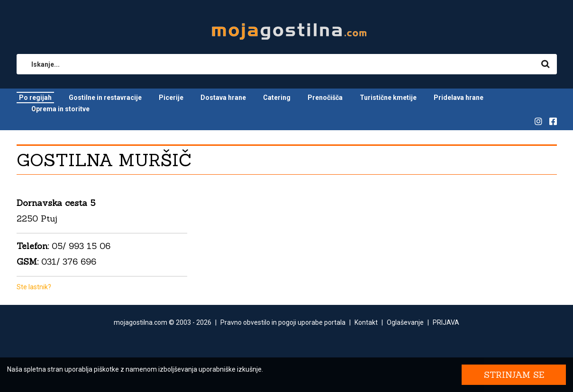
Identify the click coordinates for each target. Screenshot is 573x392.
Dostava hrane (223, 98)
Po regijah (35, 98)
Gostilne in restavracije (105, 98)
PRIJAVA (446, 322)
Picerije (171, 98)
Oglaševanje (405, 322)
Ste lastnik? (34, 287)
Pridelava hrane (459, 98)
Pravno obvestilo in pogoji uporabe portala (283, 322)
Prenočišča (325, 98)
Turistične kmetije (388, 98)
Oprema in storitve (60, 109)
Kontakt (366, 322)
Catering (277, 98)
